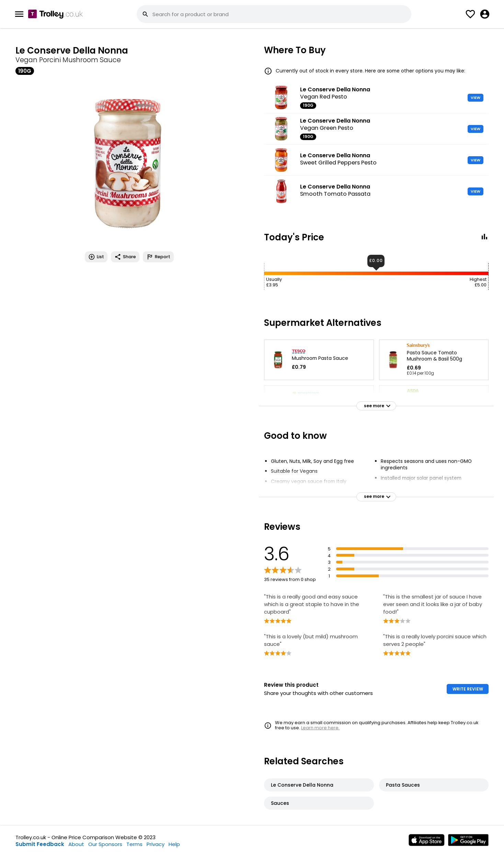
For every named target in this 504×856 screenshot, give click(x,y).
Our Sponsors (105, 844)
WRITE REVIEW (468, 689)
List (96, 257)
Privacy (156, 844)
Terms (134, 844)
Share (125, 257)
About (76, 844)
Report (158, 257)
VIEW (476, 98)
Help (174, 844)
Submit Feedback (40, 844)
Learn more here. (320, 728)
